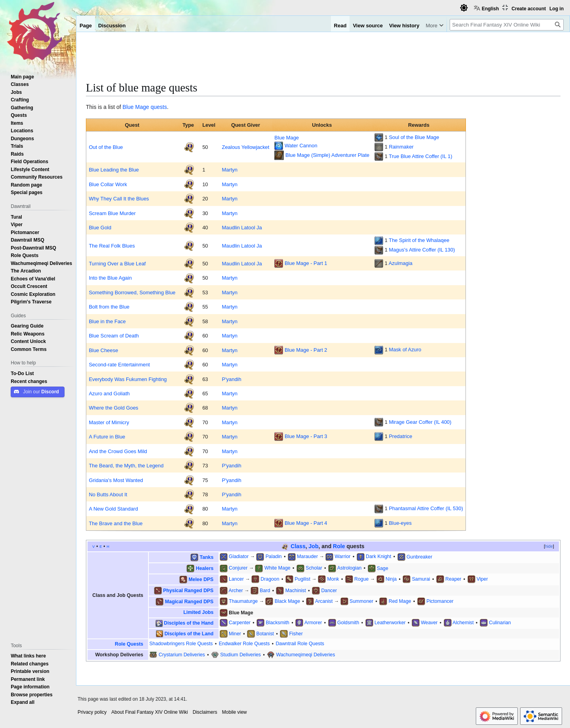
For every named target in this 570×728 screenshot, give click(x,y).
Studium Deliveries (240, 655)
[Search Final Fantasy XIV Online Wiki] (507, 25)
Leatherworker (390, 622)
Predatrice (400, 436)
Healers (205, 568)
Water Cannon (301, 145)
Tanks (207, 557)
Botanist (265, 634)
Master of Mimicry (109, 422)
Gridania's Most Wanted (116, 480)
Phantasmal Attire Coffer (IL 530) (426, 508)
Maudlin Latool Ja (242, 227)
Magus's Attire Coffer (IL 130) (422, 250)
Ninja (391, 579)
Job (314, 546)
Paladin (274, 556)
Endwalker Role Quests (244, 643)
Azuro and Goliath (109, 393)
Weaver (429, 622)
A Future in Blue (107, 436)
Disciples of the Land (189, 634)
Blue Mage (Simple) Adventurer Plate (327, 155)
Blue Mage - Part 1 (306, 263)
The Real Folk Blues (112, 246)
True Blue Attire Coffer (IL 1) (420, 156)
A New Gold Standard (113, 509)
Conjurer (238, 568)
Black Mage (287, 601)
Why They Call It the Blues (119, 198)
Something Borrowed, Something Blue (132, 292)
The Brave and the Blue (116, 523)
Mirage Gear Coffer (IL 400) (420, 422)
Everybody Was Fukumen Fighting (128, 379)
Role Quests (129, 644)
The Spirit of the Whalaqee (419, 240)
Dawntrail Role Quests (300, 643)
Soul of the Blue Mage (414, 137)
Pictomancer (440, 601)
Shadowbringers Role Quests (181, 643)
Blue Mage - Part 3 (306, 436)
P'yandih (232, 379)
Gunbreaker (419, 556)
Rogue (361, 579)
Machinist (296, 590)
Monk (333, 579)
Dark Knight (378, 556)
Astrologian (350, 568)
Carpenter (240, 622)
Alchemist (463, 622)
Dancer (329, 590)
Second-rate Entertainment (119, 364)
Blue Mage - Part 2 (306, 349)
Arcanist (324, 601)
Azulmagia (401, 263)
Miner (235, 634)
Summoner (361, 601)
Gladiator (239, 556)
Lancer (236, 579)
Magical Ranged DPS (189, 601)
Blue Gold (100, 227)
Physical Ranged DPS (188, 590)
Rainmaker (401, 147)
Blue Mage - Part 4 (306, 523)
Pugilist (302, 579)
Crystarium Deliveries (182, 655)
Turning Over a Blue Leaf (117, 263)
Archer (236, 590)
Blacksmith (277, 622)
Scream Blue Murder (112, 213)
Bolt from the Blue (109, 307)
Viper (482, 579)
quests (159, 107)
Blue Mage (136, 107)
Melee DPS (201, 579)
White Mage (277, 568)
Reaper (453, 579)
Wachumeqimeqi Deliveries (306, 655)
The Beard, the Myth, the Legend (126, 465)
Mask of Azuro (405, 349)
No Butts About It (108, 494)
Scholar (314, 568)
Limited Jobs (198, 612)
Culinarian (500, 622)
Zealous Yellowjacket (246, 147)
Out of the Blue (106, 147)
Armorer (313, 622)
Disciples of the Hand (189, 623)
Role (339, 546)
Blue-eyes (400, 523)
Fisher (296, 634)
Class (298, 546)
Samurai (421, 579)
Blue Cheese (103, 350)
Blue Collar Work (108, 184)
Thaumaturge (243, 601)
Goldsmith (348, 622)
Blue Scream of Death (114, 335)
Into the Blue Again (110, 278)
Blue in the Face (107, 321)
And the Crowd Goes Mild (118, 451)
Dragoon (270, 579)
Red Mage (400, 601)
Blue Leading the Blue (114, 170)
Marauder (307, 556)
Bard (265, 590)
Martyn (230, 170)
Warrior (343, 556)
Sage (383, 568)
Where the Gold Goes (113, 408)
